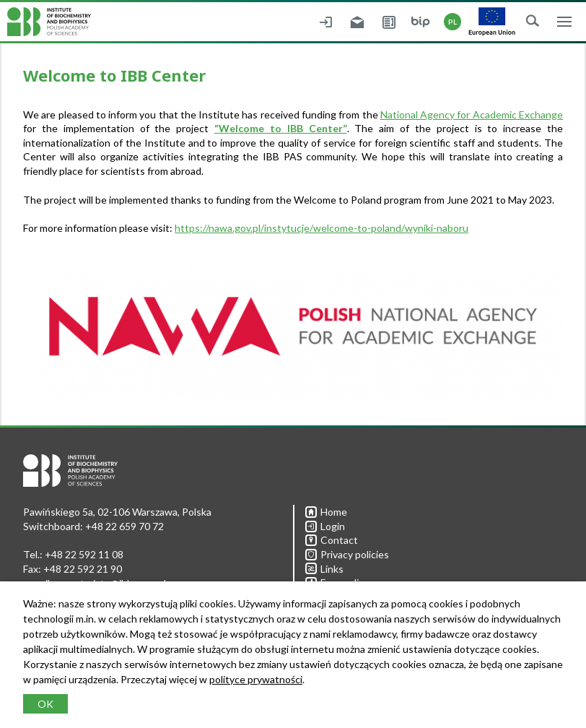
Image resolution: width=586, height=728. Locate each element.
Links (324, 569)
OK (45, 704)
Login (325, 526)
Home (326, 512)
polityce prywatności (256, 679)
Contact (332, 540)
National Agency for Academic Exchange (472, 114)
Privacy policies (347, 554)
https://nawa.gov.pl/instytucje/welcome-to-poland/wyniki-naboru (322, 228)
